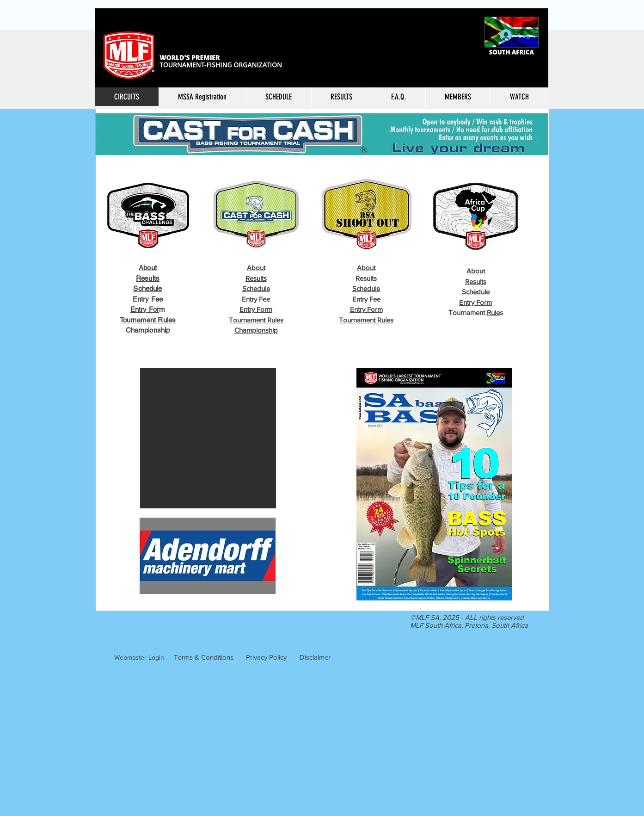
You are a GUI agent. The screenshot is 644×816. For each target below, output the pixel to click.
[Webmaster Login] (139, 658)
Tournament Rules (148, 320)
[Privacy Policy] (266, 657)
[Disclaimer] (315, 657)
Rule (493, 312)
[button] (341, 97)
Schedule (147, 288)
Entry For (145, 309)
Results (148, 278)
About (148, 268)
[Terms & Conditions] (204, 657)
